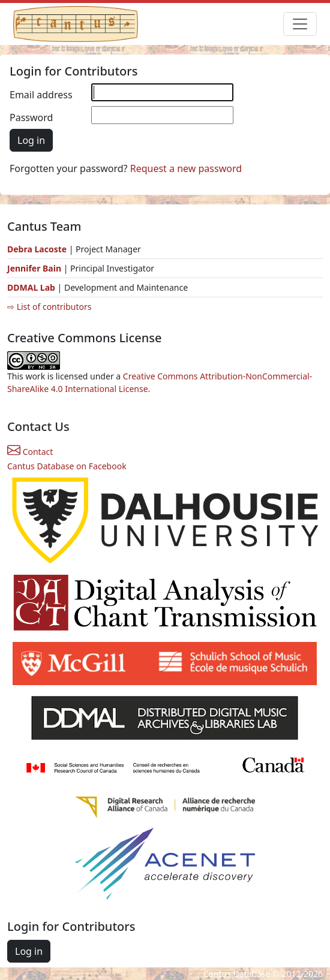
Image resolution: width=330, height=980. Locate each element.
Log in (31, 140)
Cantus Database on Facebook (67, 466)
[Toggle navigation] (300, 24)
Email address (41, 95)
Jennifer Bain (35, 268)
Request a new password (186, 168)
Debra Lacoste (37, 249)
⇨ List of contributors (49, 307)
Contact (30, 452)
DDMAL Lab (31, 287)
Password (31, 117)
